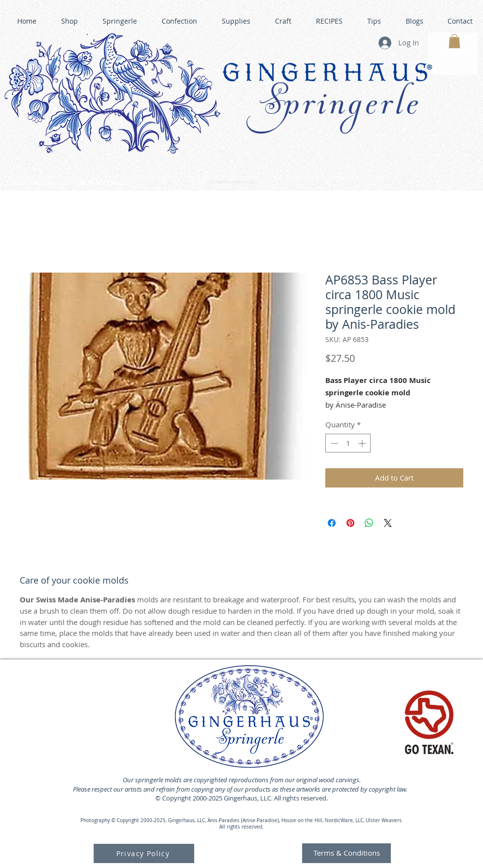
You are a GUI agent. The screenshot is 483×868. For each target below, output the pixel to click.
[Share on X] (388, 523)
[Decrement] (333, 443)
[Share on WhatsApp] (369, 523)
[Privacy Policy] (144, 853)
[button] (454, 41)
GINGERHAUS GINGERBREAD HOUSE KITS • (335, 178)
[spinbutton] (348, 443)
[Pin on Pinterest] (350, 523)
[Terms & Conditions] (346, 853)
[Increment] (363, 443)
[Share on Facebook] (332, 523)
